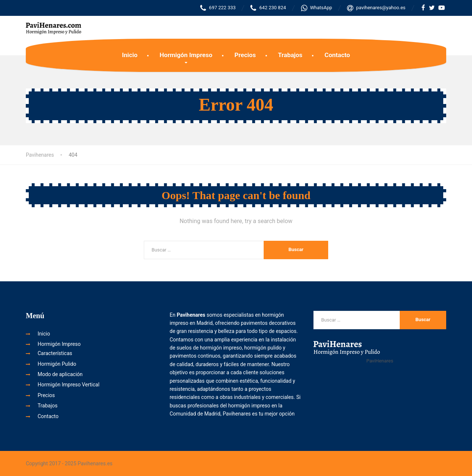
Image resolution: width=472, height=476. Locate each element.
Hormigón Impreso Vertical (69, 385)
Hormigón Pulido (57, 364)
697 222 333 (218, 8)
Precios (245, 55)
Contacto (337, 55)
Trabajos (290, 55)
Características (55, 353)
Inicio (130, 55)
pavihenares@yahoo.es (376, 8)
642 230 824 (268, 8)
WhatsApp (317, 8)
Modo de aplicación (60, 374)
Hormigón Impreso (186, 55)
